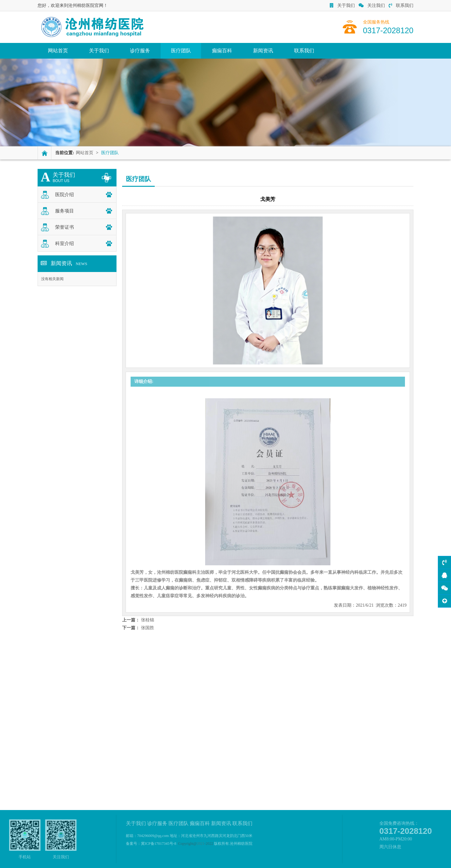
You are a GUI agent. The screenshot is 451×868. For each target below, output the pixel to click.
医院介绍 (65, 195)
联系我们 (401, 5)
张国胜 (148, 628)
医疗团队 (181, 51)
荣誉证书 (65, 227)
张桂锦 (148, 620)
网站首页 (58, 51)
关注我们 (372, 5)
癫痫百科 (222, 51)
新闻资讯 (263, 51)
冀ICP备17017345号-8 (159, 844)
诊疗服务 (140, 51)
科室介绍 (65, 243)
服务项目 (65, 211)
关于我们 (342, 5)
